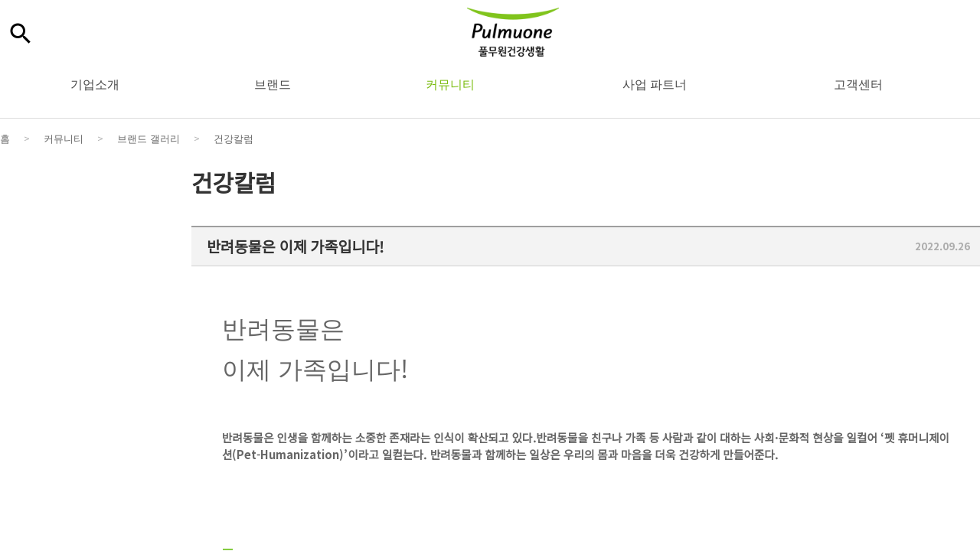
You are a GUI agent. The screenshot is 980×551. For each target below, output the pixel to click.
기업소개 (95, 83)
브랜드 (273, 83)
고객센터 (858, 83)
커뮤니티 (450, 83)
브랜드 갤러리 (149, 138)
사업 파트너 (655, 83)
